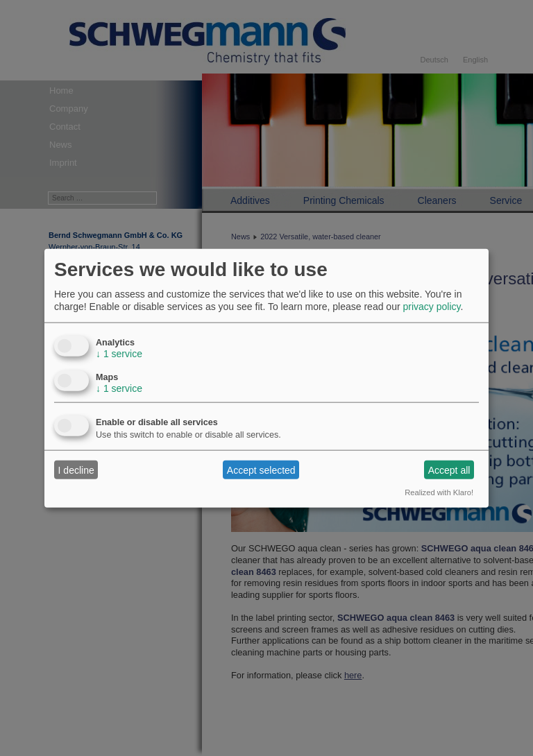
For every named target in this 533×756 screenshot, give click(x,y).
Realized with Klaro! (439, 492)
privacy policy (431, 307)
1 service (119, 354)
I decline (76, 470)
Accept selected (261, 470)
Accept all (449, 470)
